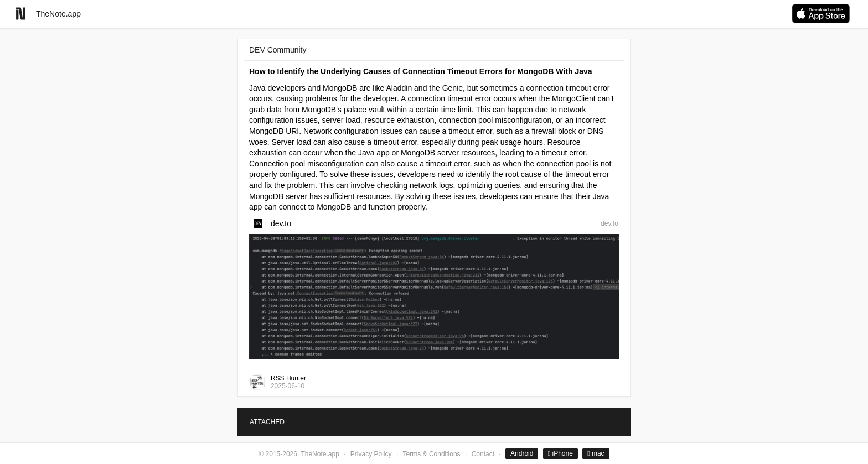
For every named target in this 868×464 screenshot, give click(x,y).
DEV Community (278, 50)
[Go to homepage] (21, 14)
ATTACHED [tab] (267, 422)
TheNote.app (58, 14)
